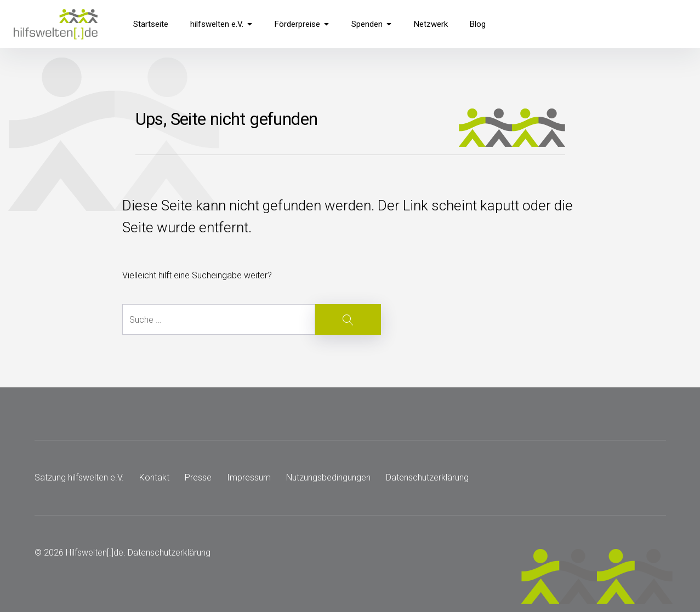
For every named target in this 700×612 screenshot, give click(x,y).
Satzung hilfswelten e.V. (79, 477)
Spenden (372, 24)
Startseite (151, 24)
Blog (478, 24)
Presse (198, 477)
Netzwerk (431, 24)
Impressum (249, 477)
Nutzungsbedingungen (328, 477)
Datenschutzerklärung (427, 477)
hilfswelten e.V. (221, 24)
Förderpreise (302, 24)
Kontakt (154, 477)
